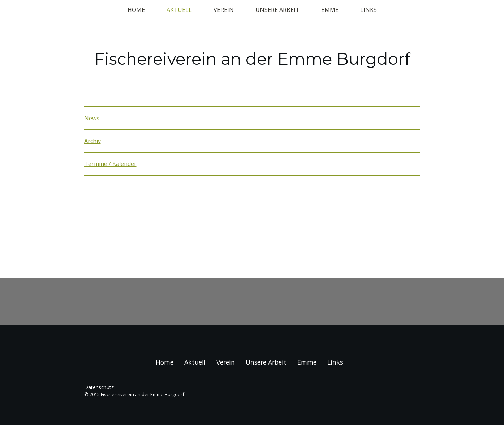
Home (136, 10)
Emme (330, 10)
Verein (224, 10)
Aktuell (179, 10)
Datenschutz (99, 387)
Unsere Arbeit (277, 10)
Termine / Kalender (110, 164)
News (92, 118)
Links (369, 10)
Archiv (92, 141)
